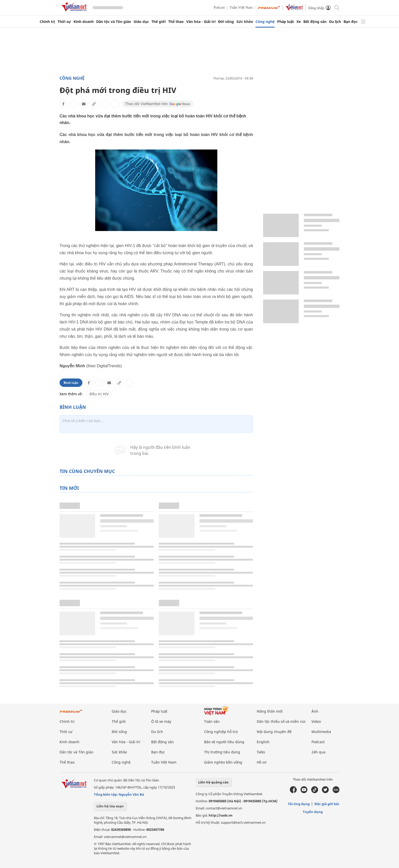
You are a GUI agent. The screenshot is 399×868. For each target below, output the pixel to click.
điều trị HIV (99, 394)
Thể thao (176, 22)
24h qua (318, 752)
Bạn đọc (351, 22)
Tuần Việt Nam (241, 8)
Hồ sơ (262, 762)
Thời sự (64, 22)
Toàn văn (212, 721)
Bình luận (71, 383)
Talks (261, 752)
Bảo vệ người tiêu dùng (224, 742)
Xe (299, 22)
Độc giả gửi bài (327, 804)
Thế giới (159, 22)
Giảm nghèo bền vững (223, 762)
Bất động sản (315, 22)
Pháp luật (286, 22)
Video (316, 721)
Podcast (219, 8)
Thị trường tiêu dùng (222, 752)
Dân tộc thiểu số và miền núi (281, 721)
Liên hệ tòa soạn (110, 806)
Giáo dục (141, 22)
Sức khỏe (245, 22)
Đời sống (226, 22)
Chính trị (47, 22)
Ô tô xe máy (161, 721)
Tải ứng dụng (299, 804)
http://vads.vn (221, 815)
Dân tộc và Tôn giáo (114, 22)
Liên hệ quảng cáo (213, 782)
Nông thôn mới (270, 711)
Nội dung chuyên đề (274, 732)
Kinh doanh (84, 22)
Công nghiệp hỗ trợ (221, 732)
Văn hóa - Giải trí (201, 22)
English (263, 742)
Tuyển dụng (313, 812)
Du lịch (335, 22)
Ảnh (315, 711)
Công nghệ (265, 22)
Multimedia (321, 732)
